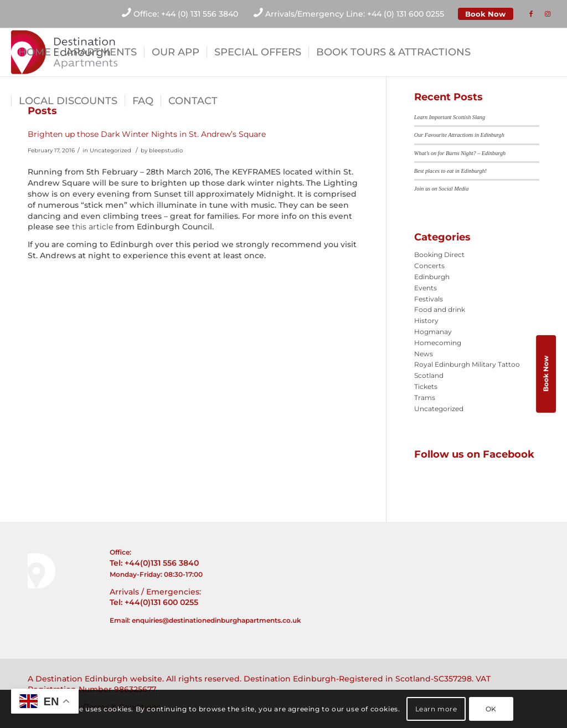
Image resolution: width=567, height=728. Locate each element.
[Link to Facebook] (531, 14)
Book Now (485, 14)
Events (426, 288)
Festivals (429, 299)
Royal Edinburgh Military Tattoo (467, 364)
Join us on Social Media (441, 189)
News (424, 354)
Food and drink (440, 309)
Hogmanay (433, 332)
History (426, 321)
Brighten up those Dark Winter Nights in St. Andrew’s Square (147, 134)
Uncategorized (110, 150)
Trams (425, 398)
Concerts (429, 266)
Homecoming (438, 343)
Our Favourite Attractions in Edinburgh (459, 135)
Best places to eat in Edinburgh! (450, 171)
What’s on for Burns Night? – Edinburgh (460, 153)
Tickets (426, 386)
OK (491, 709)
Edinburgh (432, 277)
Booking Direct (439, 255)
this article (92, 227)
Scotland (429, 375)
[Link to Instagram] (548, 14)
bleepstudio (166, 150)
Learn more (436, 709)
